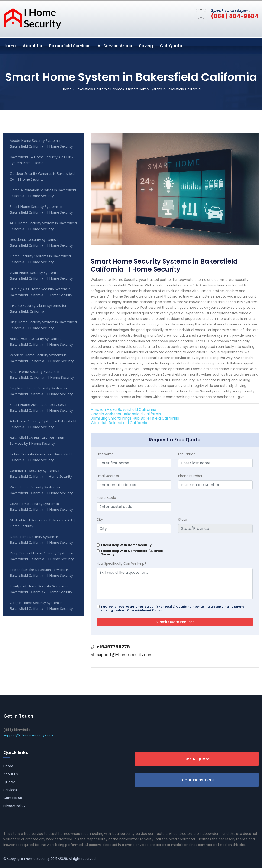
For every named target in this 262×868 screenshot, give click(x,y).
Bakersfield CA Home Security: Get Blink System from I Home (42, 160)
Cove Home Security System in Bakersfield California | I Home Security (41, 506)
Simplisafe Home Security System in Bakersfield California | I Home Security (41, 391)
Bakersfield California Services (100, 89)
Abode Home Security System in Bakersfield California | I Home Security (41, 143)
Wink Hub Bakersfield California (119, 423)
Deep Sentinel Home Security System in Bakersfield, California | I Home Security (42, 556)
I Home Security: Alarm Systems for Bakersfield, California (38, 308)
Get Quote (171, 46)
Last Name (187, 454)
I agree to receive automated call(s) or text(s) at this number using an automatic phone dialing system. (173, 608)
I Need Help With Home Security (126, 545)
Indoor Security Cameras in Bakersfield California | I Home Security (41, 457)
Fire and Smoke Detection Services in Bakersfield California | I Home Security (41, 572)
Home (10, 46)
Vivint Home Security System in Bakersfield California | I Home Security (41, 275)
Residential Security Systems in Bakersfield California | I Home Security (41, 242)
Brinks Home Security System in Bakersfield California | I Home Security (41, 341)
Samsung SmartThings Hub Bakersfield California (135, 418)
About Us (32, 46)
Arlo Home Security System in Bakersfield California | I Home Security (43, 424)
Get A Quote (197, 759)
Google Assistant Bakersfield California (126, 414)
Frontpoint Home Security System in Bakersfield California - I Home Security (41, 589)
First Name (105, 454)
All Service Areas (115, 46)
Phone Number (190, 476)
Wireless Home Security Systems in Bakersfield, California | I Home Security (42, 358)
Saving (146, 46)
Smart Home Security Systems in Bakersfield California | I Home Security (41, 209)
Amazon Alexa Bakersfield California (123, 409)
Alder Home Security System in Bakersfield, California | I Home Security (42, 374)
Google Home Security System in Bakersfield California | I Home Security (41, 605)
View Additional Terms (144, 610)
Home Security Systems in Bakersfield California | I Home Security (40, 259)
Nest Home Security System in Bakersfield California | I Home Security (41, 539)
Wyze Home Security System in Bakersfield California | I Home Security (41, 490)
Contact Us (13, 798)
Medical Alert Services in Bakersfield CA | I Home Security (44, 523)
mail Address (108, 476)
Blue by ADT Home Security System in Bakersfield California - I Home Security (41, 292)
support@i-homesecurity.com (125, 655)
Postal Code (106, 498)
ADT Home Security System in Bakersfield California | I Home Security (43, 226)
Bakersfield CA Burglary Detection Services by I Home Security (37, 440)
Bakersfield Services (70, 46)
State (183, 520)
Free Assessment (196, 780)
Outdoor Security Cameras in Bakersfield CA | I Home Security (42, 176)
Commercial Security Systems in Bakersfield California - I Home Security (41, 473)
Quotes (10, 782)
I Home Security (37, 859)
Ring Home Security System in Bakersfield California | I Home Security (43, 325)
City (100, 520)
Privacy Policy (14, 806)
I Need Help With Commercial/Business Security (132, 553)
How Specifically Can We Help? (121, 563)
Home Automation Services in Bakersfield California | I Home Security (43, 193)
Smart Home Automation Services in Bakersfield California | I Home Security (41, 407)
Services (10, 790)
